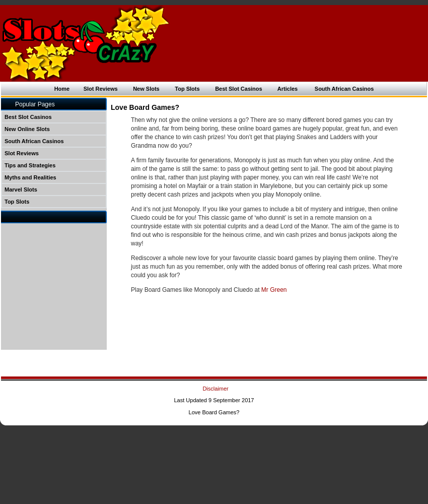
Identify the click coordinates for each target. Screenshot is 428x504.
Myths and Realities (30, 177)
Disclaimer (215, 389)
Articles (287, 89)
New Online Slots (27, 129)
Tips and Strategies (30, 165)
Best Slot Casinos (239, 89)
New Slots (146, 89)
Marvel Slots (21, 190)
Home (62, 89)
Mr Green (274, 290)
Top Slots (187, 89)
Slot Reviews (101, 89)
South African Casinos (344, 89)
